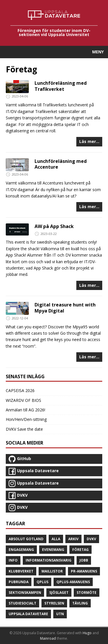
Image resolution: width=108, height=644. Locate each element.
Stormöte (87, 593)
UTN (60, 614)
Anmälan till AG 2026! (25, 410)
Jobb (84, 560)
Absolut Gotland (26, 539)
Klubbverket (21, 571)
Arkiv (73, 539)
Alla (56, 539)
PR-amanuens (84, 571)
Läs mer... (89, 141)
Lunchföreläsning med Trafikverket (61, 86)
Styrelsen (54, 603)
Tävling (80, 603)
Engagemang (21, 550)
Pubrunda (19, 582)
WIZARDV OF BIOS (23, 400)
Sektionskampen (25, 593)
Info (13, 560)
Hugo (87, 633)
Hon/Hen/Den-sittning (26, 419)
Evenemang (53, 550)
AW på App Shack (54, 226)
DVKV (91, 539)
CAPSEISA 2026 (20, 390)
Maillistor (52, 571)
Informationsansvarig (49, 560)
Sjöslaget (59, 593)
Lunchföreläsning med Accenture (61, 164)
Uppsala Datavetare (28, 614)
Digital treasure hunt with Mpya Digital (65, 308)
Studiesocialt (22, 603)
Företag (80, 550)
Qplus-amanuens (73, 582)
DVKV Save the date (24, 429)
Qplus (42, 582)
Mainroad (48, 638)
